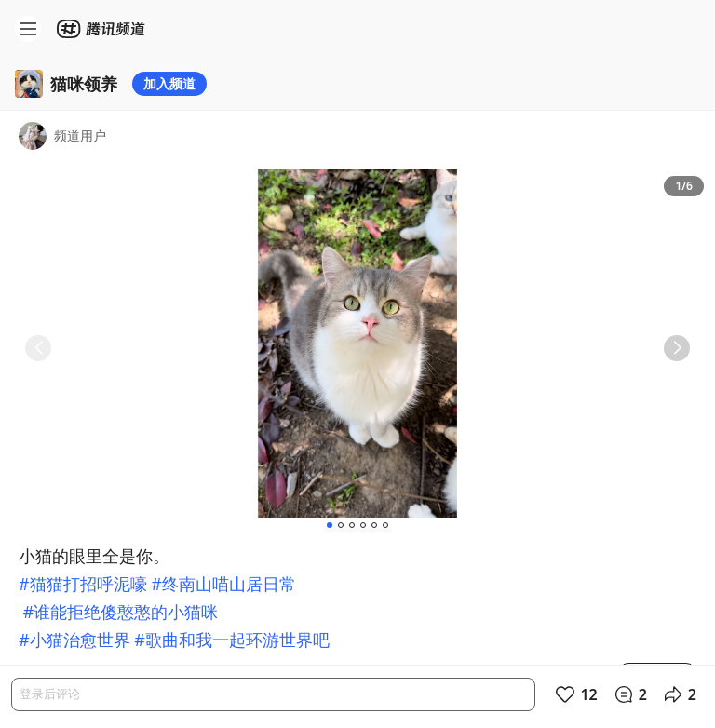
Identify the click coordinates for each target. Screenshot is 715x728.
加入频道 (169, 83)
